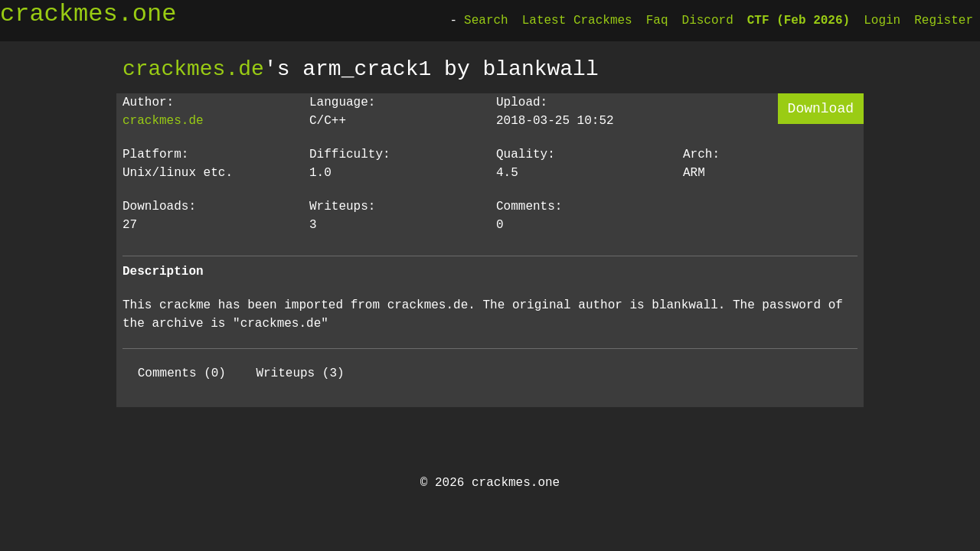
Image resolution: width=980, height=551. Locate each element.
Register (944, 21)
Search (486, 21)
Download (821, 109)
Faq (657, 21)
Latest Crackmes (577, 21)
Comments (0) (182, 373)
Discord (708, 21)
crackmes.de (193, 69)
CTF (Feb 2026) (799, 21)
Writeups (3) (300, 373)
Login (882, 21)
